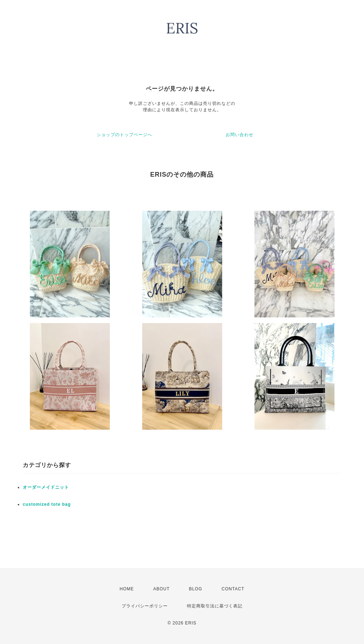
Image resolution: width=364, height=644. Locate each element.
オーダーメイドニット (46, 487)
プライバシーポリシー (145, 606)
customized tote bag (47, 504)
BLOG (196, 589)
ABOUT (161, 589)
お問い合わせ (240, 135)
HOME (127, 589)
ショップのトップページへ (124, 135)
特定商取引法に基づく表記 (215, 606)
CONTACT (233, 589)
